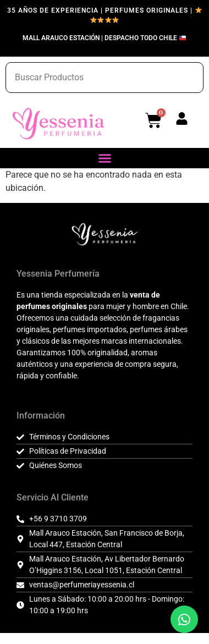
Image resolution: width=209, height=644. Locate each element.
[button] (105, 158)
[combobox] (105, 78)
